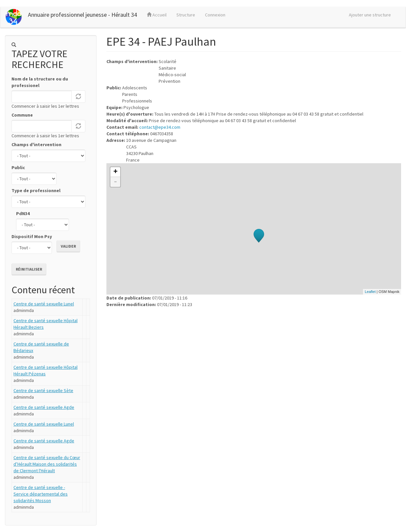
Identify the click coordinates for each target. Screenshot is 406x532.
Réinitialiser (29, 269)
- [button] (115, 182)
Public (18, 167)
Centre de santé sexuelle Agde (44, 407)
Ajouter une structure (370, 15)
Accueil (157, 15)
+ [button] (115, 172)
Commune (22, 115)
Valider (68, 246)
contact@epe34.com (160, 127)
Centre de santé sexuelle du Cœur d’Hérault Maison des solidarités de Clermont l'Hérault (47, 464)
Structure (186, 15)
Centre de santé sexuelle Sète (43, 390)
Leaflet (370, 292)
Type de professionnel (36, 190)
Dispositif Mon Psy (32, 236)
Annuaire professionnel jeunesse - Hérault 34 (82, 15)
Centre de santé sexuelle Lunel (44, 304)
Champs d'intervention (36, 144)
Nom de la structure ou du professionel (40, 82)
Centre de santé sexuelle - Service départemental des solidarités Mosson (41, 494)
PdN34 (23, 213)
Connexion (215, 15)
